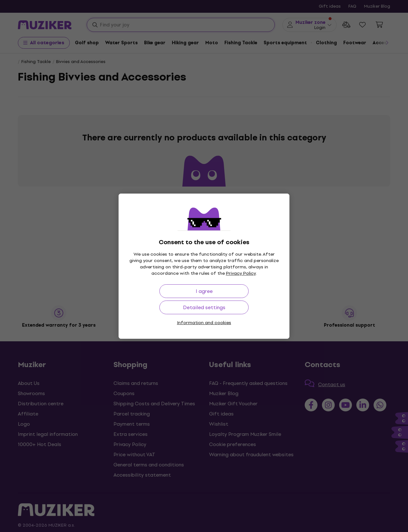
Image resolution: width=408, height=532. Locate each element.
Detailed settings (204, 307)
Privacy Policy (241, 273)
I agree (204, 291)
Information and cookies (204, 323)
